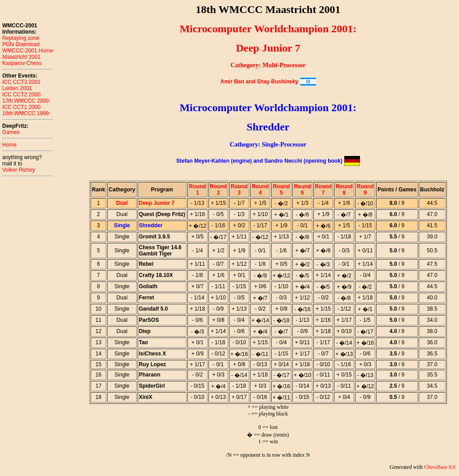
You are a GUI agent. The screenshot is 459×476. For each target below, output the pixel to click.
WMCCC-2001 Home (28, 51)
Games (11, 132)
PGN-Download (21, 44)
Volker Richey (19, 170)
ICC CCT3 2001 (21, 82)
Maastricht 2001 (21, 57)
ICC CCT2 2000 (21, 95)
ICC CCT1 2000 (21, 107)
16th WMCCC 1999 (26, 113)
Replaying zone (21, 38)
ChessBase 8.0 (440, 467)
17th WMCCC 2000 (26, 101)
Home (9, 145)
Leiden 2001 (17, 88)
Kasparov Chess (22, 63)
